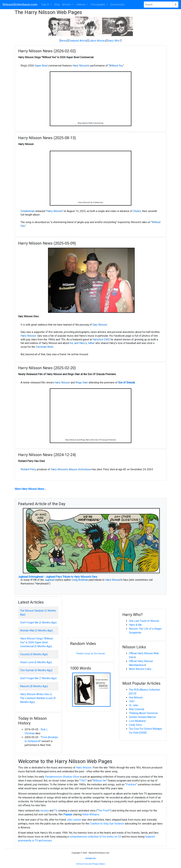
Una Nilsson (136, 697)
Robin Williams (91, 814)
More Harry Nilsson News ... (31, 489)
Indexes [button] (81, 4)
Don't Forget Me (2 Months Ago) (38, 623)
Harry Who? (114, 41)
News (64, 41)
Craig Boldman (80, 580)
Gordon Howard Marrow (142, 717)
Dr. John (134, 705)
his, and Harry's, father (82, 343)
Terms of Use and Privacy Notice (90, 864)
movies (45, 811)
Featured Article (78, 41)
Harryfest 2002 (101, 339)
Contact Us (90, 858)
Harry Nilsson (54, 211)
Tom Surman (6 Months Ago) (36, 670)
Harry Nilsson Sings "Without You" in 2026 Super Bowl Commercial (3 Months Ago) (36, 642)
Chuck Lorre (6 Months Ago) (36, 662)
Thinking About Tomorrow (143, 713)
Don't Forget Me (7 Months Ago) (38, 678)
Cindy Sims (135, 725)
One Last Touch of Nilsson (144, 621)
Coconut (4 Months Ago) (34, 654)
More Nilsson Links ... (141, 669)
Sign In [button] (46, 4)
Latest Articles (97, 41)
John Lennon (74, 820)
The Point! (104, 811)
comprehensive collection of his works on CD (95, 837)
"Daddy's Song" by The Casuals (90, 653)
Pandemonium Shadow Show (62, 777)
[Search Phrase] (158, 5)
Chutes (137, 211)
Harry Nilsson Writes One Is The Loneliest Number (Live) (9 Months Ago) (38, 698)
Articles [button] (67, 4)
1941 (132, 701)
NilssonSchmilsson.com (20, 5)
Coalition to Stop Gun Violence (107, 824)
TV (56, 811)
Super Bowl (41, 66)
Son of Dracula (126, 383)
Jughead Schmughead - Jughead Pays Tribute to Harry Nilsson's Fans (58, 577)
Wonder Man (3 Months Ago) (36, 631)
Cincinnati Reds (45, 347)
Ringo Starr (82, 383)
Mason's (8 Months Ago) (34, 686)
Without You (116, 66)
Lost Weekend (137, 721)
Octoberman (28, 211)
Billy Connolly (137, 709)
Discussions (118, 4)
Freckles (131, 784)
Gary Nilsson (100, 325)
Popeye (68, 814)
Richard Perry (28, 469)
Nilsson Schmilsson (80, 469)
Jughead (49, 580)
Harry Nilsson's (81, 66)
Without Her (100, 781)
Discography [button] (98, 4)
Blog (57, 4)
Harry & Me (135, 625)
